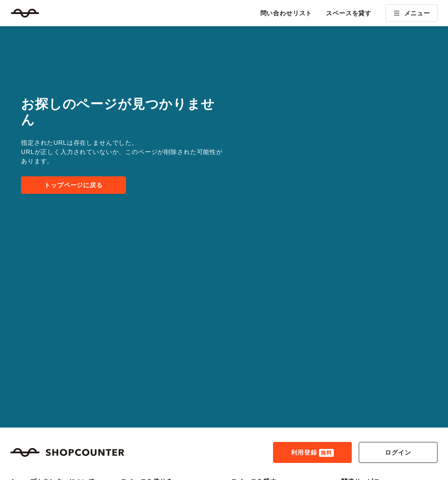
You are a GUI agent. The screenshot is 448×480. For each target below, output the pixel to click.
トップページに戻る (73, 185)
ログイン (398, 452)
